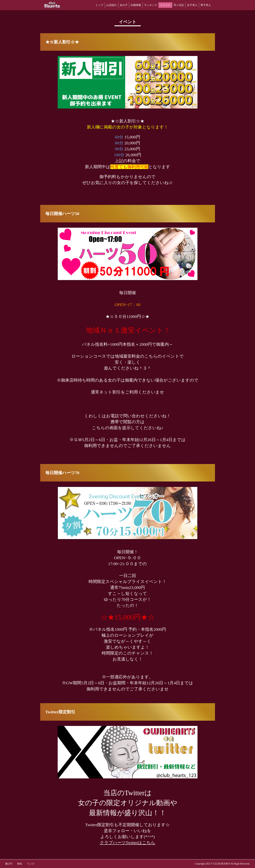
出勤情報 (136, 5)
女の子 (124, 5)
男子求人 (206, 5)
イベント (165, 5)
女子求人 (192, 5)
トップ (99, 5)
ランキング (151, 5)
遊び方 (9, 864)
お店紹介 (112, 5)
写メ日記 (179, 5)
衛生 (20, 864)
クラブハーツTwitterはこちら (128, 843)
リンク (31, 864)
